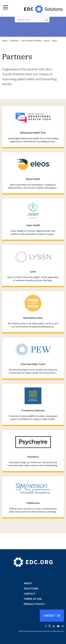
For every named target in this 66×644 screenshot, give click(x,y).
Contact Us (52, 616)
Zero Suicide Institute (31, 41)
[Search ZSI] (32, 20)
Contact (30, 594)
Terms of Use (33, 599)
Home (5, 41)
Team (54, 41)
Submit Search (47, 20)
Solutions (14, 41)
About (47, 41)
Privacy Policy (34, 604)
